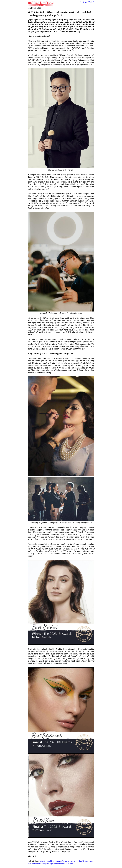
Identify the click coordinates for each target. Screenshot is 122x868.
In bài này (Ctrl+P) (87, 2)
